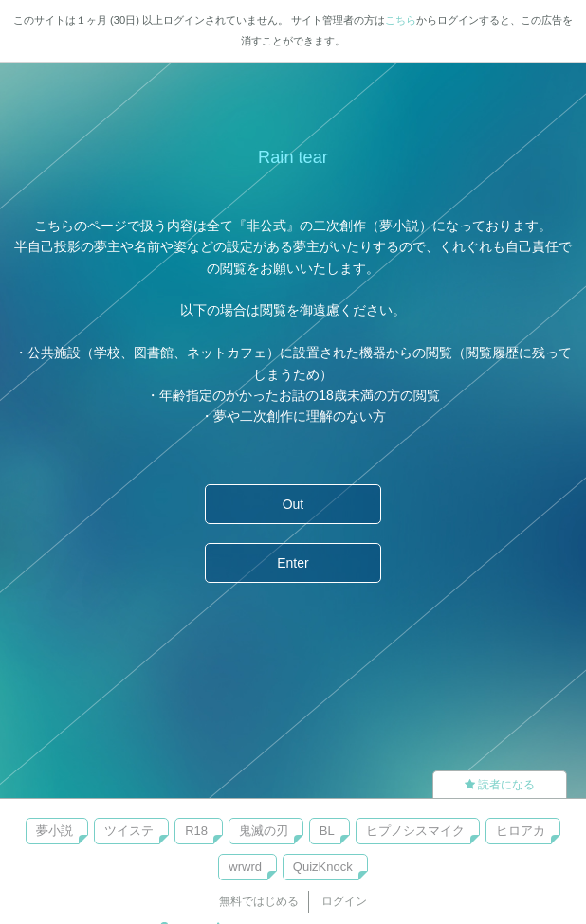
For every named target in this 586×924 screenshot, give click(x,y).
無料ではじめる (259, 901)
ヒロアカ (521, 831)
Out (293, 504)
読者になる (500, 785)
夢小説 (55, 831)
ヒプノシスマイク (415, 831)
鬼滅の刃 (264, 831)
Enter (293, 563)
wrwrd (245, 867)
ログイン (344, 901)
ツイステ (129, 831)
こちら (401, 20)
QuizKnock (323, 867)
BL (327, 831)
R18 (196, 831)
